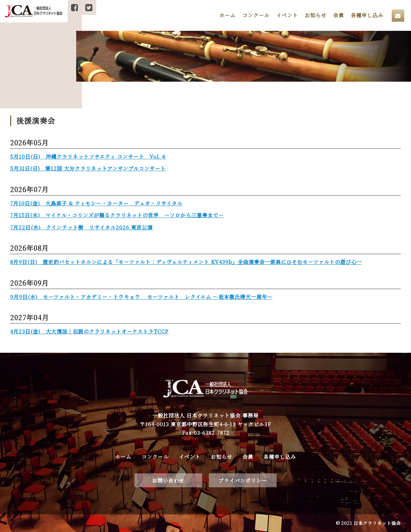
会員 (339, 15)
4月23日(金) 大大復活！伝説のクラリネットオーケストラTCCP (89, 331)
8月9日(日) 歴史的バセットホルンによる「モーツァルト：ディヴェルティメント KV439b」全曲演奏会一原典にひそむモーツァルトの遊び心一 (186, 262)
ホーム (228, 15)
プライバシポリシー (243, 480)
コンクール (256, 15)
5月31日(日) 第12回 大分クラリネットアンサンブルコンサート (88, 168)
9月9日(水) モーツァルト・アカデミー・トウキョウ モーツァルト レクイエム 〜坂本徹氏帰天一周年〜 (141, 297)
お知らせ (316, 15)
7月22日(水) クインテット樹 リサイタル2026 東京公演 (81, 227)
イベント (287, 15)
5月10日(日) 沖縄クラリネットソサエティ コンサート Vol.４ (88, 156)
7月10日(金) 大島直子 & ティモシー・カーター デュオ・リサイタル (96, 203)
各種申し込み (367, 15)
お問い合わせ (168, 480)
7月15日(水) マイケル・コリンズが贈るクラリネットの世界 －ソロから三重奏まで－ (117, 215)
